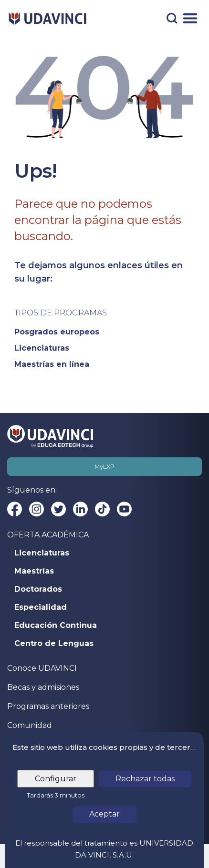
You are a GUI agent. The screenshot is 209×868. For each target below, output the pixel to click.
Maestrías (34, 571)
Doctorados (38, 589)
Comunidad (30, 725)
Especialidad (41, 607)
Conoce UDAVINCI (42, 668)
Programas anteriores (48, 706)
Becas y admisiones (43, 687)
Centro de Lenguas (54, 644)
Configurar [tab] (56, 779)
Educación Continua (56, 626)
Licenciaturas (42, 553)
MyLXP (104, 467)
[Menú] (190, 18)
